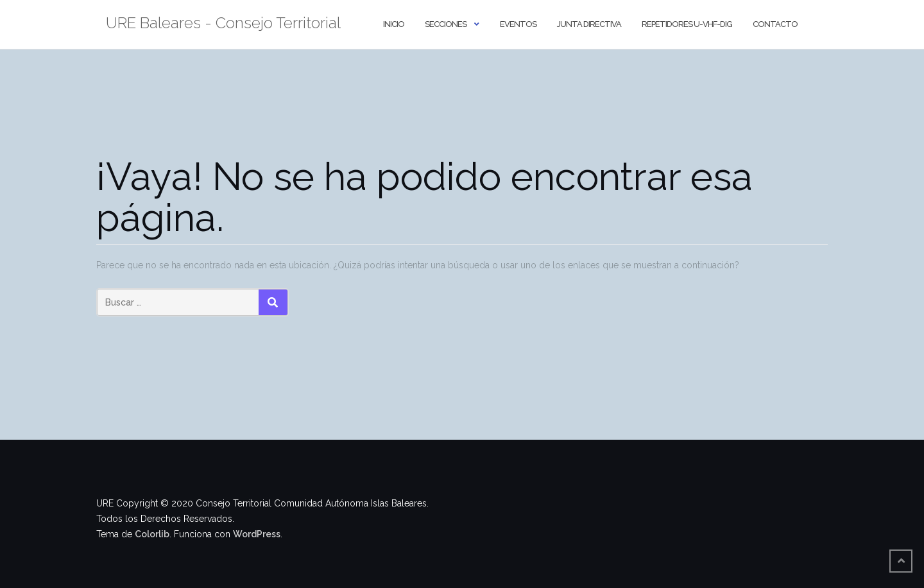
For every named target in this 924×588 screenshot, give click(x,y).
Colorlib (152, 534)
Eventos (518, 24)
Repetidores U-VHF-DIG (687, 24)
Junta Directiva (589, 24)
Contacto (775, 24)
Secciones (446, 24)
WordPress (257, 534)
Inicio (394, 24)
